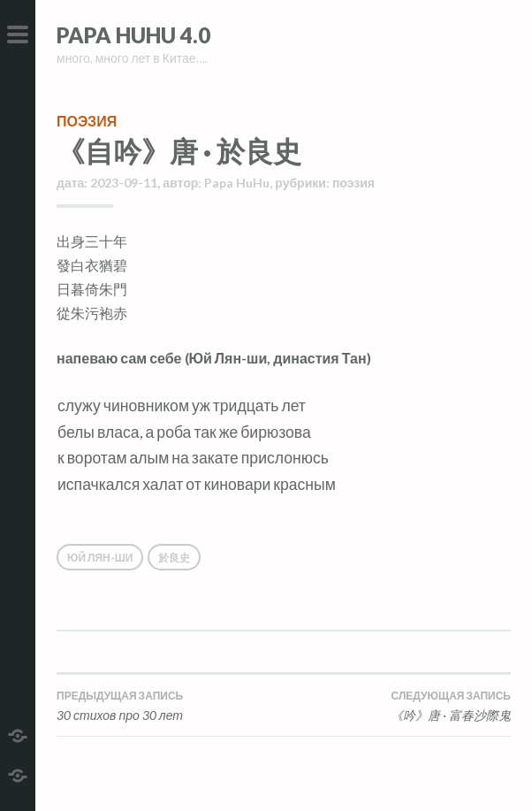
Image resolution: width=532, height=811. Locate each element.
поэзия (87, 121)
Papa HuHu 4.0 (133, 35)
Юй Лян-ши (100, 558)
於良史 (174, 558)
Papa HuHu (237, 183)
